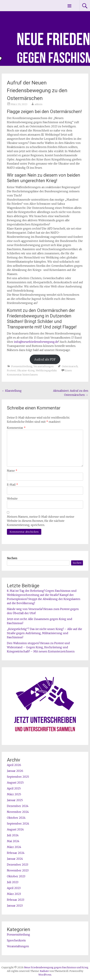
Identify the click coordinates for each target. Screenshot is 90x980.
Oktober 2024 (16, 818)
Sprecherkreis (16, 940)
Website (12, 499)
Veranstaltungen (44, 366)
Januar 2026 (15, 771)
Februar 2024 (16, 853)
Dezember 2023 (18, 865)
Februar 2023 (16, 900)
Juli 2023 (13, 882)
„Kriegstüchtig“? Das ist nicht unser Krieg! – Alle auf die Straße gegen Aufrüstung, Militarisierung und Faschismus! (44, 633)
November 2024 (18, 812)
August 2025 (15, 783)
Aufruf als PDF (45, 359)
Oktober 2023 (16, 876)
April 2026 (14, 765)
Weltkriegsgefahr (46, 370)
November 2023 (18, 870)
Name (12, 471)
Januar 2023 (15, 906)
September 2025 (18, 777)
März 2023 (14, 894)
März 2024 (14, 847)
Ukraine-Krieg (26, 370)
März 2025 (14, 794)
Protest (11, 370)
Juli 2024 (13, 835)
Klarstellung (12, 391)
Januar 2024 (15, 859)
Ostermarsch (70, 366)
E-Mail (12, 485)
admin (38, 104)
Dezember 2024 (18, 806)
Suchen (12, 558)
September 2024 (18, 824)
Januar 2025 (15, 800)
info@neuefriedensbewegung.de (36, 342)
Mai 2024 (13, 841)
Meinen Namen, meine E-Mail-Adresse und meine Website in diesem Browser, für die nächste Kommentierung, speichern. (41, 521)
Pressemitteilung (22, 366)
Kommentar (16, 428)
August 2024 (15, 829)
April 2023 (14, 888)
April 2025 (14, 788)
